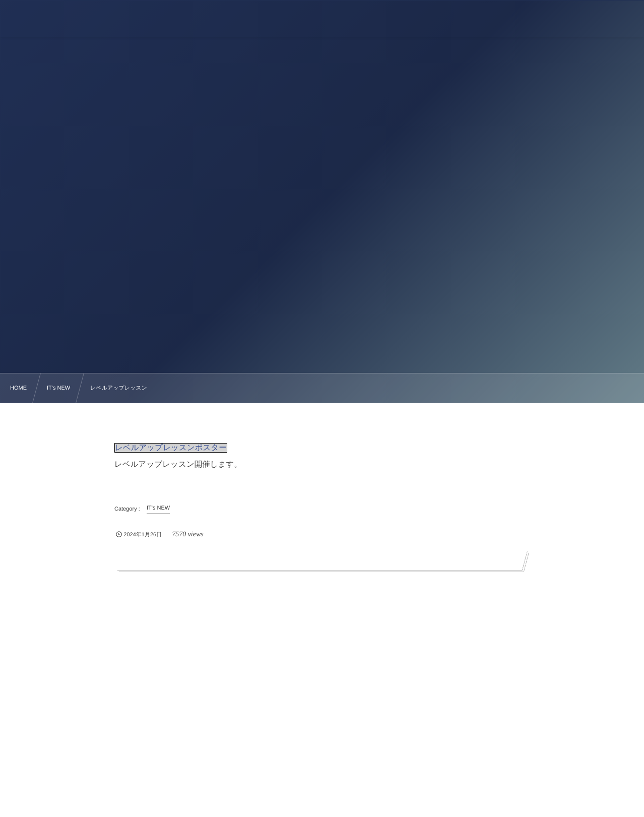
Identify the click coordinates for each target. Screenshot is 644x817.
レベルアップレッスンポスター (171, 448)
